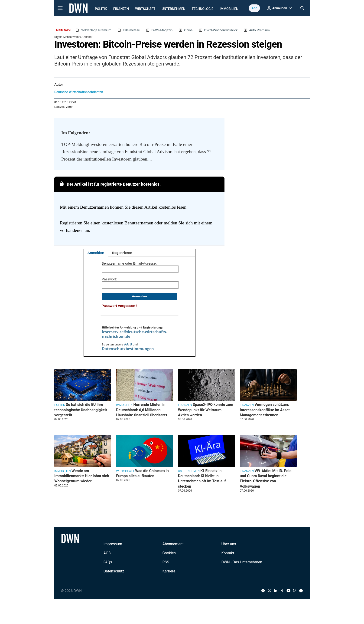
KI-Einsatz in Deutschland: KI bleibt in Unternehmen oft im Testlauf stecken (202, 479)
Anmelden (96, 253)
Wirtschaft (145, 9)
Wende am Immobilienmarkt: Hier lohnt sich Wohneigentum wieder (82, 476)
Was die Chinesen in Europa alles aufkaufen (142, 473)
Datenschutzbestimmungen (128, 349)
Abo (254, 8)
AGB (128, 344)
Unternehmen (173, 9)
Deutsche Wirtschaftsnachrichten (79, 92)
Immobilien (229, 9)
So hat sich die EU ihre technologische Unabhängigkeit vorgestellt (81, 410)
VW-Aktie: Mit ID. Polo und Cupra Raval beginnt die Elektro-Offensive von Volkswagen (266, 479)
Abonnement (173, 544)
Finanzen (121, 9)
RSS (166, 562)
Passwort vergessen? (120, 306)
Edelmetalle (131, 30)
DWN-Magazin (162, 30)
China (188, 30)
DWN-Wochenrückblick (221, 30)
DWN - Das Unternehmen (242, 562)
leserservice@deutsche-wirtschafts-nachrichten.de (135, 334)
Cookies (169, 553)
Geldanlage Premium (96, 30)
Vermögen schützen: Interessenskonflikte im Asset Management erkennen (265, 410)
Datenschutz (114, 571)
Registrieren (122, 253)
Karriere (169, 571)
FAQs (108, 562)
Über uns (229, 544)
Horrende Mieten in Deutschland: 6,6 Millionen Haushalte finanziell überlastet (142, 410)
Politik (101, 9)
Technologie (203, 9)
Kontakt (228, 553)
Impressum (113, 544)
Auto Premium (259, 30)
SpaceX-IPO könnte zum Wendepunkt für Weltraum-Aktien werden (206, 410)
